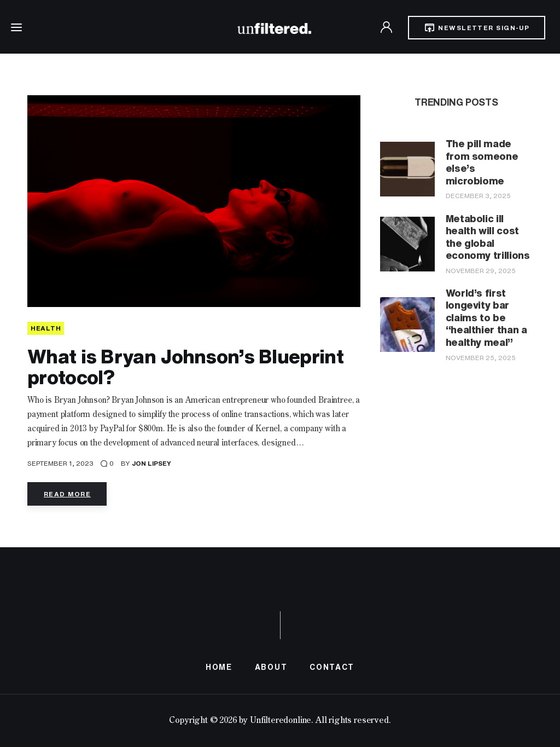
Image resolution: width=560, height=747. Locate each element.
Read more (67, 494)
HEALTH (46, 328)
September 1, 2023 (60, 463)
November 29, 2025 (481, 271)
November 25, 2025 (481, 358)
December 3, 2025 (478, 196)
